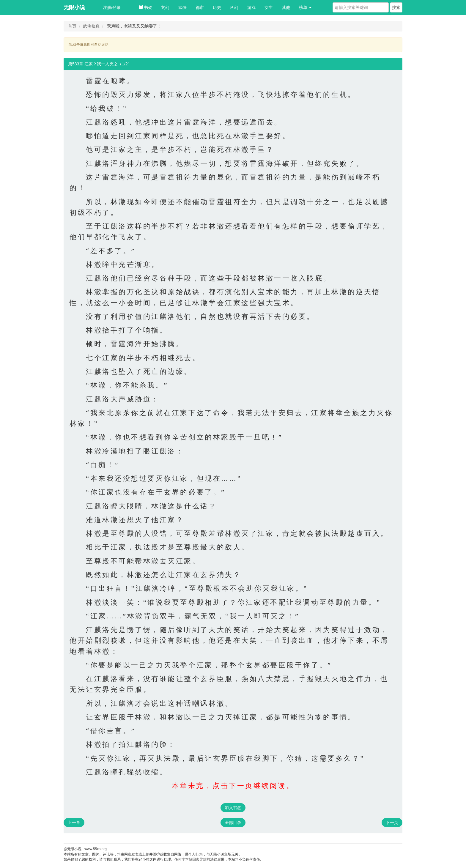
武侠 (182, 7)
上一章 (74, 823)
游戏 (251, 7)
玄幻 (165, 7)
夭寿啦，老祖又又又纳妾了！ (134, 26)
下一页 (392, 823)
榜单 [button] (305, 7)
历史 (217, 7)
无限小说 (74, 7)
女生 (269, 7)
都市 (200, 7)
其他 (286, 7)
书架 (145, 7)
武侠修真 (91, 26)
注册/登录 (112, 7)
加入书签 (233, 808)
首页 (72, 26)
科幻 (234, 7)
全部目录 (233, 823)
